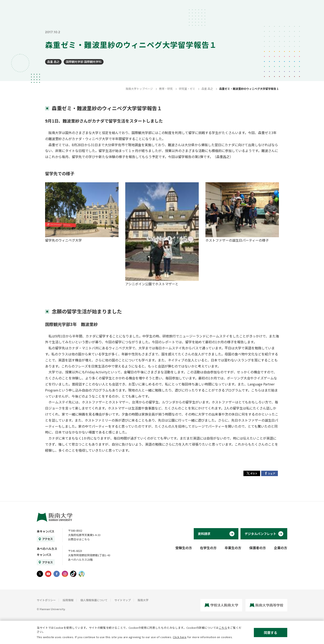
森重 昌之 (53, 62)
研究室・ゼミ (187, 89)
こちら (223, 628)
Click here (180, 637)
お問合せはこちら (79, 539)
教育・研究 (166, 89)
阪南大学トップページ (139, 89)
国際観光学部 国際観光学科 (84, 62)
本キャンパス (46, 531)
